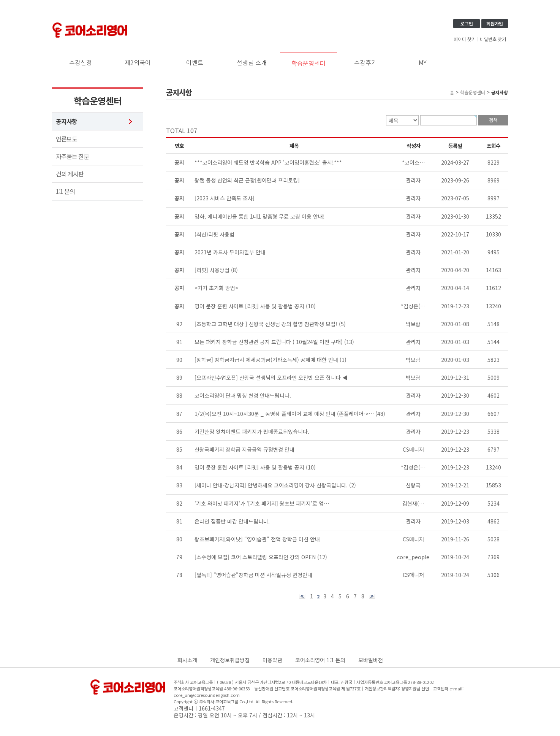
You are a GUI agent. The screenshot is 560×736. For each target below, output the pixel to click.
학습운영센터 (308, 63)
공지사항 (66, 121)
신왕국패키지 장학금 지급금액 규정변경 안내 (244, 449)
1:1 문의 (65, 191)
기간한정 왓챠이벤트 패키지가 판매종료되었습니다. (252, 431)
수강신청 (81, 62)
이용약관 (272, 660)
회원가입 (495, 23)
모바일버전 (371, 660)
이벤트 (195, 62)
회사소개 (187, 660)
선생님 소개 (252, 62)
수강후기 (365, 62)
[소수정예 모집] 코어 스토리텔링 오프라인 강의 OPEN (255, 557)
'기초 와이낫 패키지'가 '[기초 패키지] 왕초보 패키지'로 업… (262, 503)
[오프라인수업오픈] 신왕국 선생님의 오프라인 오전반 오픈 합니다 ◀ (271, 378)
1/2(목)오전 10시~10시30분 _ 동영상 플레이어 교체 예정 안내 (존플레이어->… (284, 414)
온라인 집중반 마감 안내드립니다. (232, 521)
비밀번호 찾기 (493, 39)
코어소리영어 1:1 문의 (320, 660)
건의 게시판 (70, 174)
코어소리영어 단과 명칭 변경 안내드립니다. (243, 395)
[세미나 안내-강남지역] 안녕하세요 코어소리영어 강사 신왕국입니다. (271, 485)
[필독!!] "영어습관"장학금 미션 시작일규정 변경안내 (253, 575)
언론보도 (66, 139)
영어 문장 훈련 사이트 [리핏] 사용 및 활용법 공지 (249, 467)
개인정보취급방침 (230, 660)
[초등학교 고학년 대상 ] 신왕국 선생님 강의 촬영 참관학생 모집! (266, 324)
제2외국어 (138, 62)
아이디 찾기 (465, 39)
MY (423, 62)
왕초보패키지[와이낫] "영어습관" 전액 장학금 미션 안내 (257, 539)
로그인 (467, 23)
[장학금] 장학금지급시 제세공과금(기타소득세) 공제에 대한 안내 (266, 360)
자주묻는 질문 (72, 156)
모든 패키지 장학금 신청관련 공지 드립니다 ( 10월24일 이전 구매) (269, 342)
